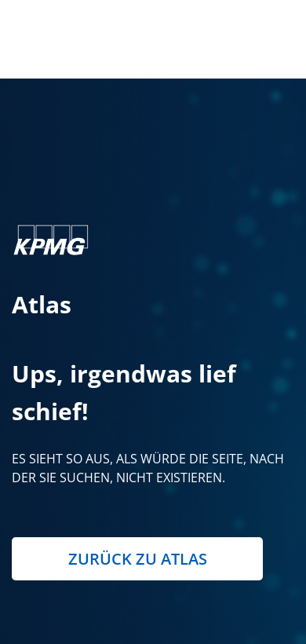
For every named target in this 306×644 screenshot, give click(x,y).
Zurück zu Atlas (138, 559)
